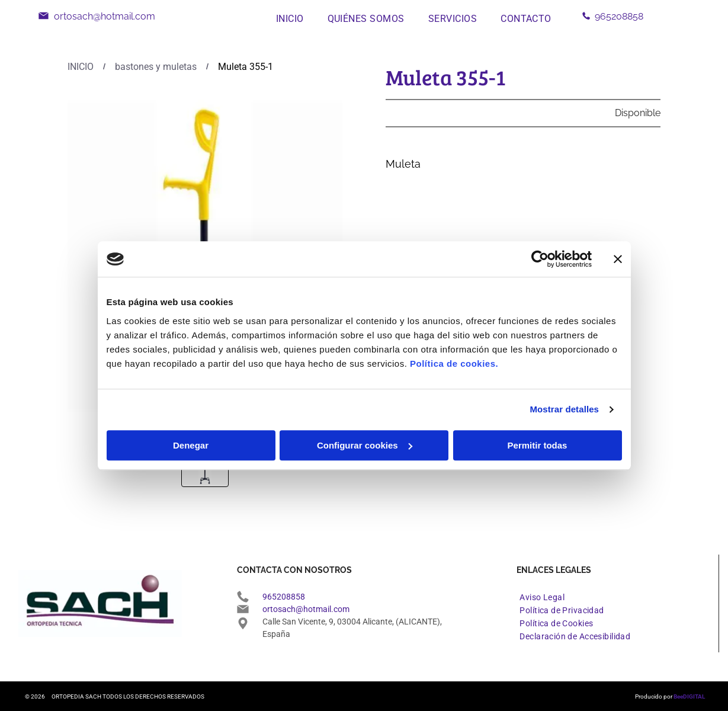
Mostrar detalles (564, 409)
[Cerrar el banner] (618, 259)
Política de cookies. (454, 363)
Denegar (191, 445)
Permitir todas (538, 445)
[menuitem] (290, 18)
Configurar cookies (365, 445)
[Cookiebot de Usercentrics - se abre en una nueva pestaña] (540, 259)
